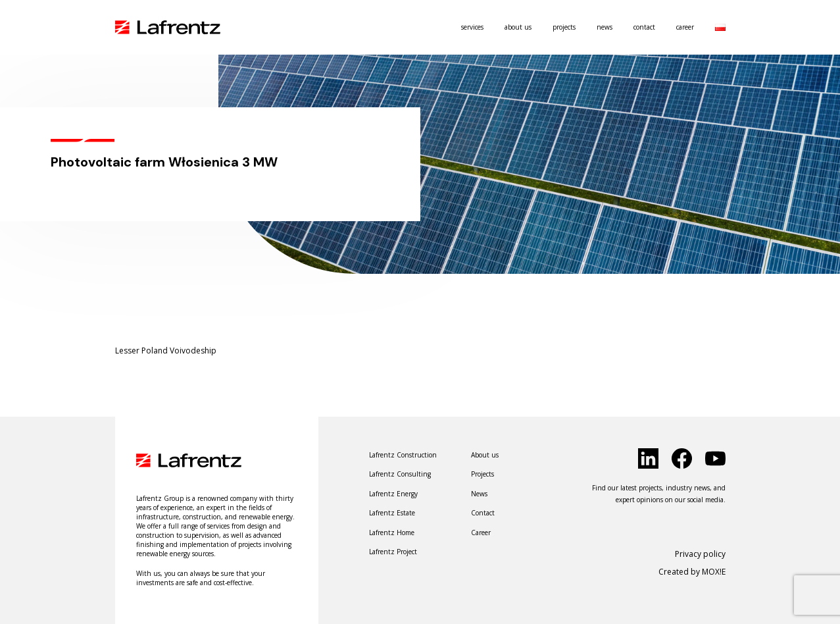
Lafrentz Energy (393, 494)
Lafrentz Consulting (400, 474)
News (605, 27)
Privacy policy (700, 554)
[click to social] (648, 458)
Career (685, 27)
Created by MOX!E (692, 572)
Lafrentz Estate (392, 513)
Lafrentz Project (393, 552)
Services (472, 27)
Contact (644, 27)
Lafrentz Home (392, 533)
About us (518, 27)
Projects (564, 27)
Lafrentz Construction (403, 455)
